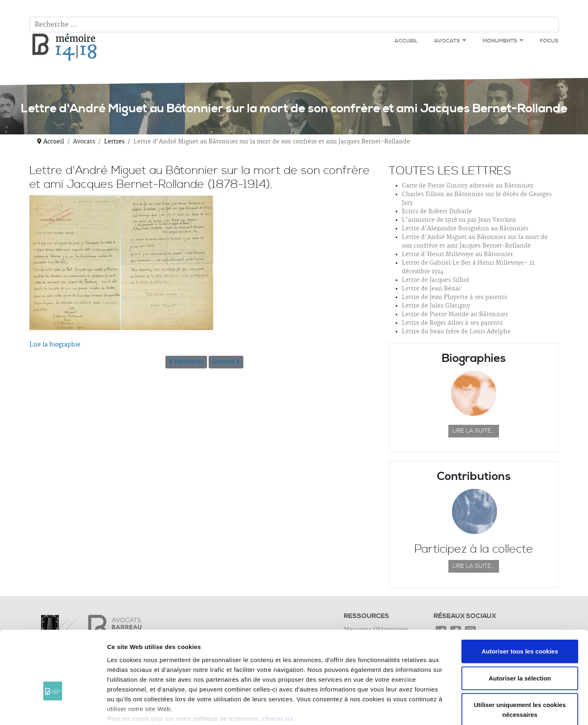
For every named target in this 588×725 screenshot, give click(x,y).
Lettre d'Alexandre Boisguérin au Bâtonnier (465, 229)
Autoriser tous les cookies (520, 600)
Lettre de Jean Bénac (432, 289)
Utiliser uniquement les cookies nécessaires (520, 659)
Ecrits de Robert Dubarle (437, 212)
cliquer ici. (278, 667)
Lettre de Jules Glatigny (436, 306)
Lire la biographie (55, 345)
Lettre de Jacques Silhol (435, 280)
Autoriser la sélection (520, 627)
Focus (549, 41)
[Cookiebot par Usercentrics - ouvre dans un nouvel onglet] (53, 709)
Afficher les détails (450, 709)
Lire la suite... (474, 431)
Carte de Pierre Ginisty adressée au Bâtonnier (468, 186)
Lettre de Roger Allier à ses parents (452, 323)
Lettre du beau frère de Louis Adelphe (456, 332)
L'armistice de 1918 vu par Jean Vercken (459, 220)
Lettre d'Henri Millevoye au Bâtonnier (457, 254)
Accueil (406, 41)
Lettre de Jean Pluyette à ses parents (454, 297)
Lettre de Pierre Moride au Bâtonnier (455, 315)
